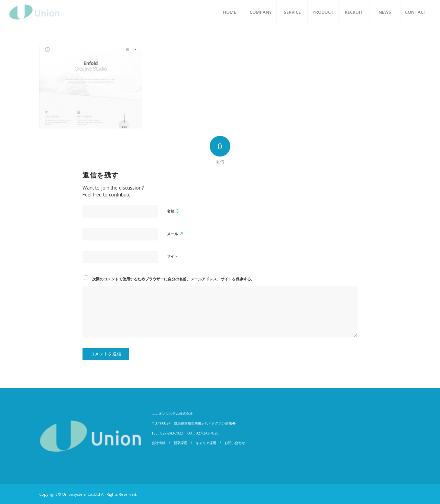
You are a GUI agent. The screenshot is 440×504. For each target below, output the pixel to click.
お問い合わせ (235, 443)
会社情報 (158, 443)
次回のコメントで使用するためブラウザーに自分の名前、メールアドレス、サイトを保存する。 (173, 279)
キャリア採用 (206, 443)
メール (175, 234)
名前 (173, 211)
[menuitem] (229, 12)
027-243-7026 (207, 433)
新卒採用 (180, 443)
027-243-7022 (172, 433)
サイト (172, 256)
